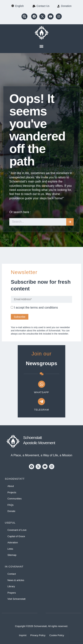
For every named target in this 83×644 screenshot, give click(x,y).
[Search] (70, 222)
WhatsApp (42, 392)
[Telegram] (41, 402)
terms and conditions (44, 308)
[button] (24, 16)
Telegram (42, 410)
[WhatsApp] (42, 384)
